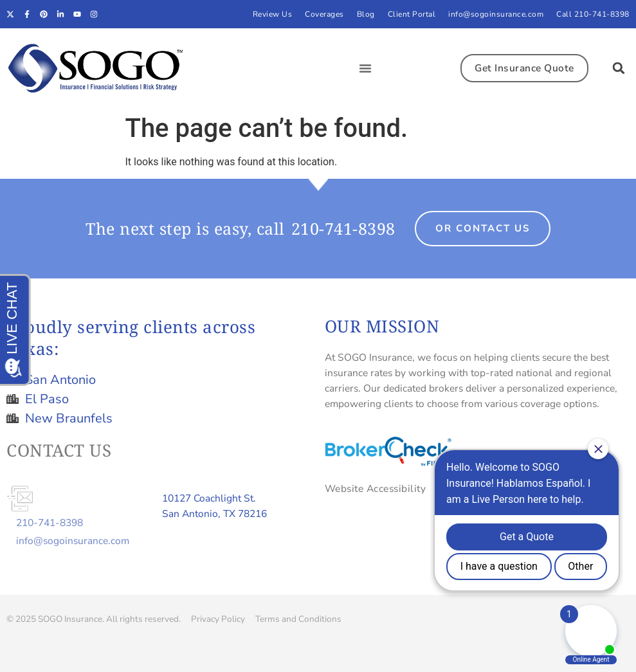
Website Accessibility (376, 488)
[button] (365, 68)
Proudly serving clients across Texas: (131, 338)
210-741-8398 (343, 228)
